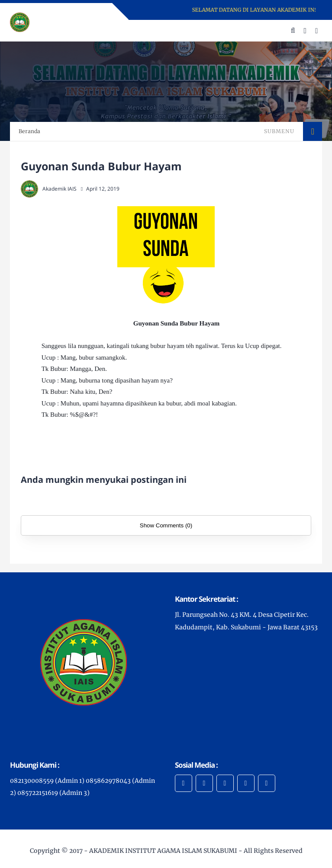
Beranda (29, 131)
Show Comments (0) (166, 525)
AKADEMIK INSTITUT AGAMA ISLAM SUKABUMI (163, 851)
